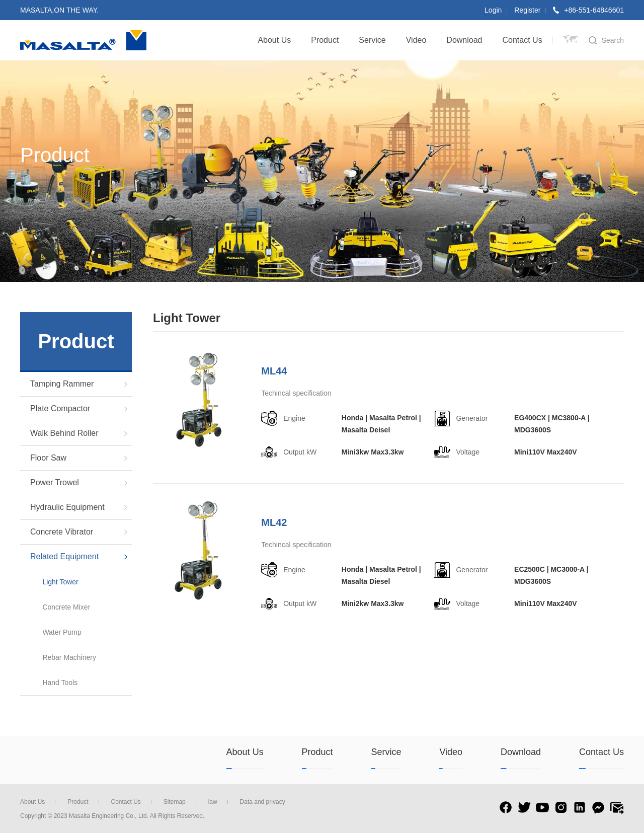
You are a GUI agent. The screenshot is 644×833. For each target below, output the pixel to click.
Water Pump (62, 632)
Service (372, 40)
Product (325, 40)
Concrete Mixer (66, 607)
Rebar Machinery (69, 657)
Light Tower (60, 582)
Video (416, 40)
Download (464, 40)
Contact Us (522, 40)
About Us (274, 40)
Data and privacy (263, 802)
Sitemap (180, 802)
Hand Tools (60, 683)
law (218, 802)
